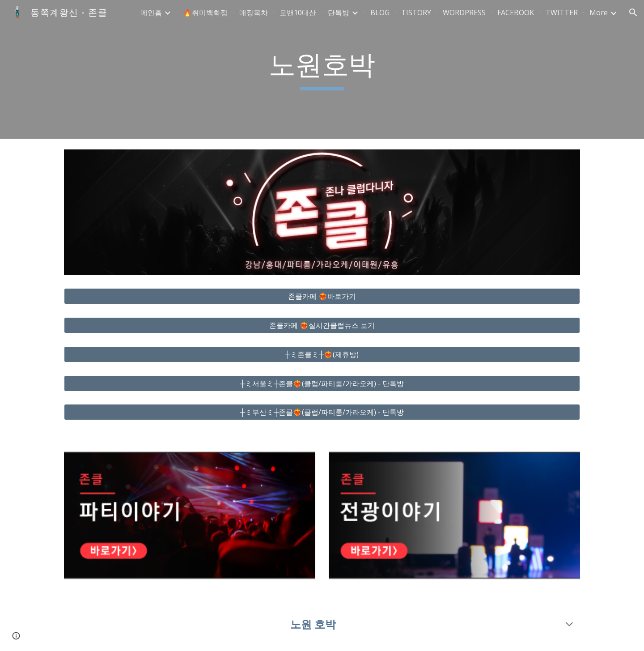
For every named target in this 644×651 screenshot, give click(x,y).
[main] (322, 69)
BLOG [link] (380, 13)
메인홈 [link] (151, 13)
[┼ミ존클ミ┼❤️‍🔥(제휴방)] (322, 354)
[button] (633, 13)
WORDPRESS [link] (464, 13)
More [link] (599, 13)
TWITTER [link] (562, 13)
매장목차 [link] (254, 13)
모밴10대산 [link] (298, 13)
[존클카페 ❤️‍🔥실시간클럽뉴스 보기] (322, 325)
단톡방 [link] (339, 13)
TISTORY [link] (416, 13)
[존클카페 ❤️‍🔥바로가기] (322, 296)
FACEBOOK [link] (516, 13)
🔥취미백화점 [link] (205, 13)
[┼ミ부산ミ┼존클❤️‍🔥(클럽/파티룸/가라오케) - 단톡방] (322, 412)
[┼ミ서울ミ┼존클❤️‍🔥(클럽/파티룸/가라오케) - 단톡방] (322, 383)
